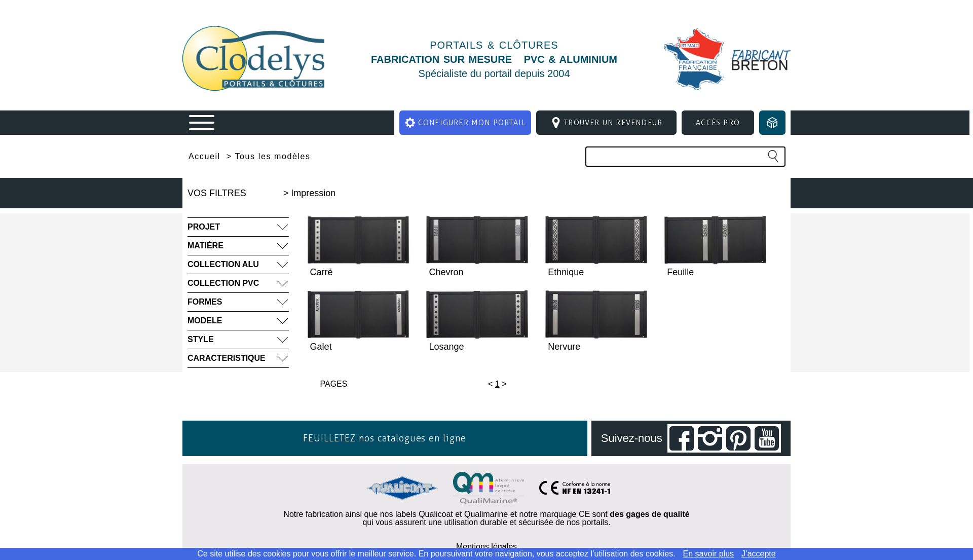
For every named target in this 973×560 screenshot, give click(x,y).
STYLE (201, 339)
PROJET (204, 227)
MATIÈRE (205, 246)
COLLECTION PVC (223, 283)
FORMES (205, 302)
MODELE (205, 321)
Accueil (204, 157)
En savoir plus (709, 554)
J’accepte (759, 554)
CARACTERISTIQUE (227, 358)
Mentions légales (486, 547)
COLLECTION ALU (223, 264)
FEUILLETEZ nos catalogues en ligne (385, 438)
